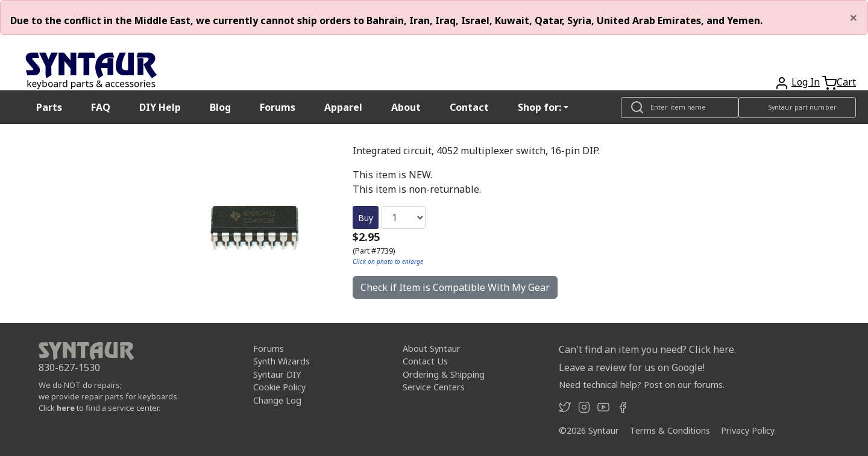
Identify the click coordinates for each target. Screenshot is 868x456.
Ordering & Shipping (444, 374)
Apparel (343, 107)
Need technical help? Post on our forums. (642, 385)
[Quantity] (404, 217)
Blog (220, 107)
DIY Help (160, 107)
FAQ (101, 107)
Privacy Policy (748, 430)
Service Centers (434, 387)
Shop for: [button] (539, 107)
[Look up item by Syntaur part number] (797, 108)
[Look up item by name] (680, 108)
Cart (846, 82)
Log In (806, 82)
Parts (49, 107)
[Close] (854, 17)
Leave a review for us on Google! (632, 367)
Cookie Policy (279, 387)
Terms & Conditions (670, 430)
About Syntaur (432, 348)
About (406, 107)
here (66, 408)
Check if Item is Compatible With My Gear (455, 287)
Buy (366, 218)
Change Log (277, 400)
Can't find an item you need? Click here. (647, 349)
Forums (278, 107)
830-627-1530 (69, 367)
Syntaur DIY (277, 374)
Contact (469, 107)
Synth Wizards (281, 361)
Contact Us (425, 361)
